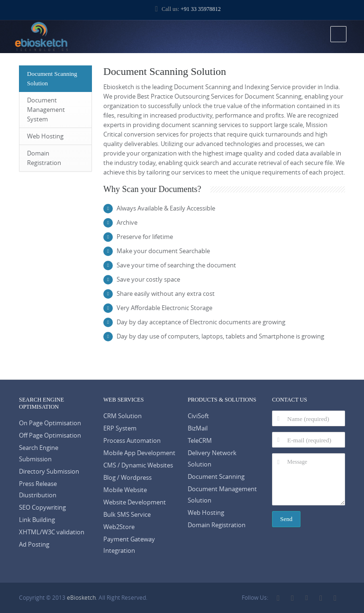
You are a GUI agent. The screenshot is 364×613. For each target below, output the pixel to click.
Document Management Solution (222, 495)
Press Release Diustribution (38, 489)
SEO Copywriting (42, 508)
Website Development (135, 502)
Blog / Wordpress (127, 478)
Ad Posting (34, 544)
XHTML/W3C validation (52, 532)
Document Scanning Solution (52, 78)
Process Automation (132, 441)
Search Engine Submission (39, 453)
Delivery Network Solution (212, 459)
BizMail (198, 428)
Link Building (37, 520)
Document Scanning (216, 477)
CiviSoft (198, 416)
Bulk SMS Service (127, 515)
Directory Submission (49, 471)
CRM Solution (123, 416)
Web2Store (119, 527)
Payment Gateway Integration (129, 545)
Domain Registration (44, 158)
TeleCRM (200, 441)
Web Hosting (45, 136)
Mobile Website (125, 490)
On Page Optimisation (50, 423)
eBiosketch (81, 598)
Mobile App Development (139, 453)
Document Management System (46, 110)
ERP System (120, 428)
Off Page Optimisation (50, 435)
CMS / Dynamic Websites (138, 465)
